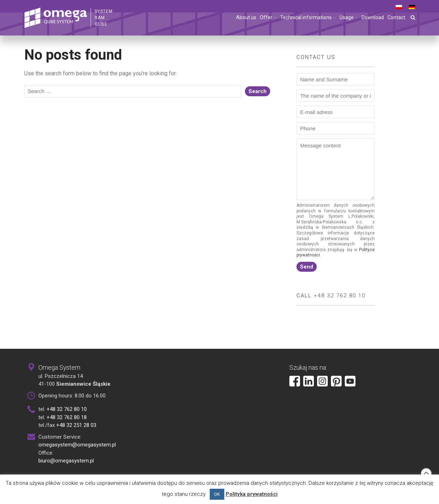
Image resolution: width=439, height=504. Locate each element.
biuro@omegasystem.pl (66, 461)
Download (373, 17)
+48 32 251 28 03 (76, 425)
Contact (396, 17)
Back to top (426, 473)
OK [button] (217, 494)
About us (246, 17)
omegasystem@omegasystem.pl (77, 445)
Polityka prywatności (252, 494)
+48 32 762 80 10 (340, 296)
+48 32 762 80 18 (67, 417)
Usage (347, 17)
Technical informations (306, 17)
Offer (266, 17)
